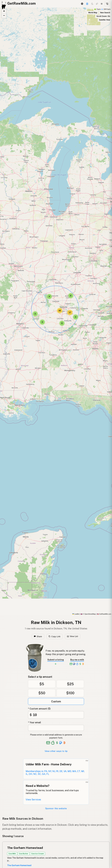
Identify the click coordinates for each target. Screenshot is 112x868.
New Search (105, 13)
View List (73, 636)
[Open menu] (107, 4)
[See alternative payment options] (61, 743)
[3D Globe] (82, 4)
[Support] (87, 4)
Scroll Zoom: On (103, 16)
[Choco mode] (97, 4)
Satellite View (105, 20)
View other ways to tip (56, 751)
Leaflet (76, 614)
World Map (93, 13)
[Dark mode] (92, 4)
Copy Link (54, 636)
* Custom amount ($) (39, 709)
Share (38, 636)
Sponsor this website (56, 808)
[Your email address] (56, 728)
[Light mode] (102, 4)
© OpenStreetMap (88, 614)
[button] (76, 317)
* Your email (34, 722)
